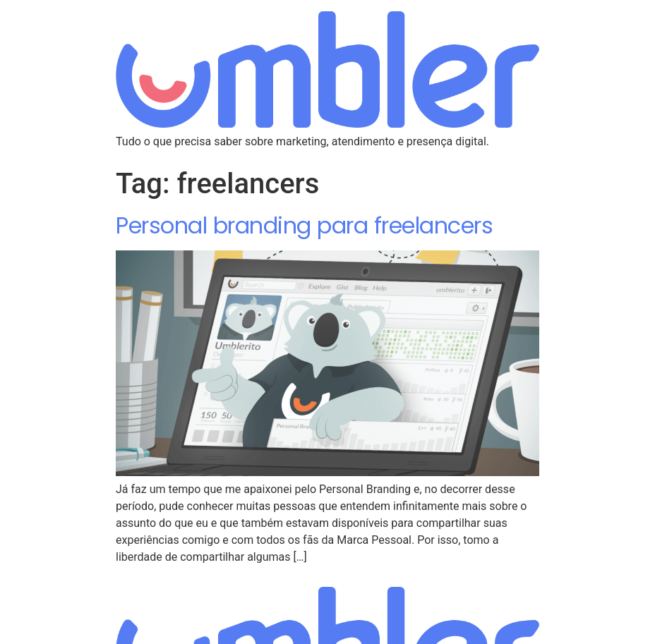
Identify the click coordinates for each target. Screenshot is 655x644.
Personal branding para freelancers (304, 225)
